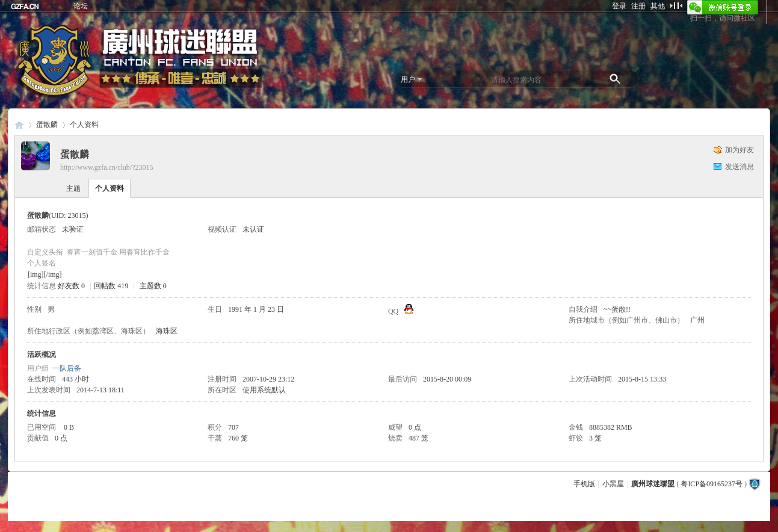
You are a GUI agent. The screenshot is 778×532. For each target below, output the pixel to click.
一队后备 (67, 368)
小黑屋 (613, 484)
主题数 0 (153, 286)
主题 (73, 188)
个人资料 (110, 188)
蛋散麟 (47, 125)
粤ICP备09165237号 (712, 484)
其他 (658, 6)
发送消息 (739, 167)
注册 (638, 6)
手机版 (584, 484)
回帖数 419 (111, 286)
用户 (408, 79)
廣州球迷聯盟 (19, 125)
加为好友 (739, 150)
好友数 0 (71, 286)
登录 (619, 6)
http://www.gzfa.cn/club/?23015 (107, 167)
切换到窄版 (676, 5)
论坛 (81, 6)
